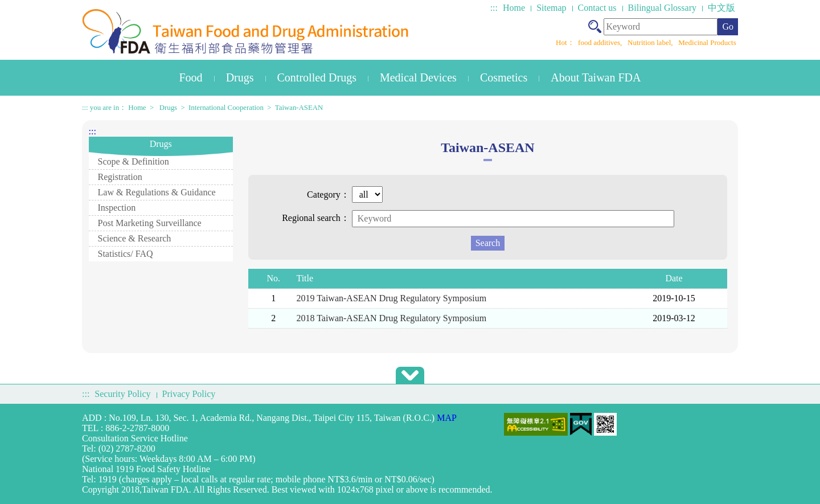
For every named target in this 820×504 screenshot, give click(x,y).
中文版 (721, 8)
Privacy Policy (189, 394)
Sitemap (551, 8)
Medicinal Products (707, 42)
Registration (120, 177)
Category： (328, 194)
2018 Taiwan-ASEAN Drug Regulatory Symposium (391, 318)
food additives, (601, 42)
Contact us (597, 8)
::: (494, 8)
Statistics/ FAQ (126, 254)
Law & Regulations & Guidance (157, 192)
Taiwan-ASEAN (299, 108)
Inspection (117, 208)
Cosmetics (504, 77)
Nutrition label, (651, 42)
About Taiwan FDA (596, 77)
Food (191, 77)
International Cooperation (226, 108)
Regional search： (316, 218)
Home (514, 8)
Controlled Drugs (317, 77)
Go (728, 26)
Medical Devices (418, 77)
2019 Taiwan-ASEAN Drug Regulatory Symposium (391, 298)
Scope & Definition (134, 161)
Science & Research (135, 238)
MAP (447, 418)
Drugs (240, 77)
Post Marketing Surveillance (150, 223)
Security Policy (122, 394)
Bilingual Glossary (662, 8)
